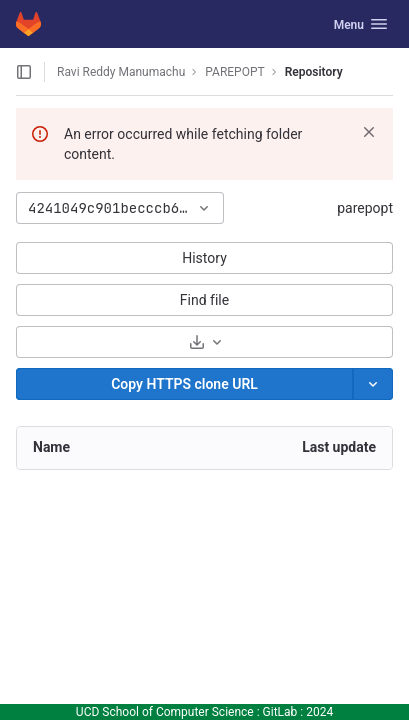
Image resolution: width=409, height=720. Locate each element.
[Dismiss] (369, 132)
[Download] (204, 342)
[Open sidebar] (24, 72)
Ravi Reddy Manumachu (121, 72)
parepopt (365, 208)
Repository (314, 72)
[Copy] (184, 384)
